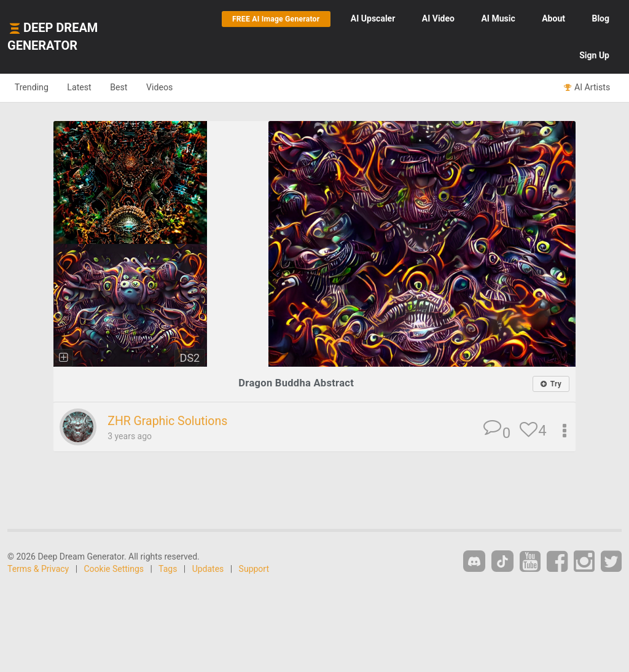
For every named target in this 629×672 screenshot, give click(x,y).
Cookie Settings (114, 569)
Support (254, 569)
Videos (177, 87)
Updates (208, 569)
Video (438, 18)
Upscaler (373, 18)
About (553, 18)
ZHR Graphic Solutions (172, 421)
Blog (600, 18)
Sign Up (594, 55)
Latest (87, 87)
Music (498, 18)
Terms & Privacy (38, 569)
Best (131, 87)
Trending (34, 87)
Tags (168, 569)
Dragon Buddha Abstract (296, 383)
